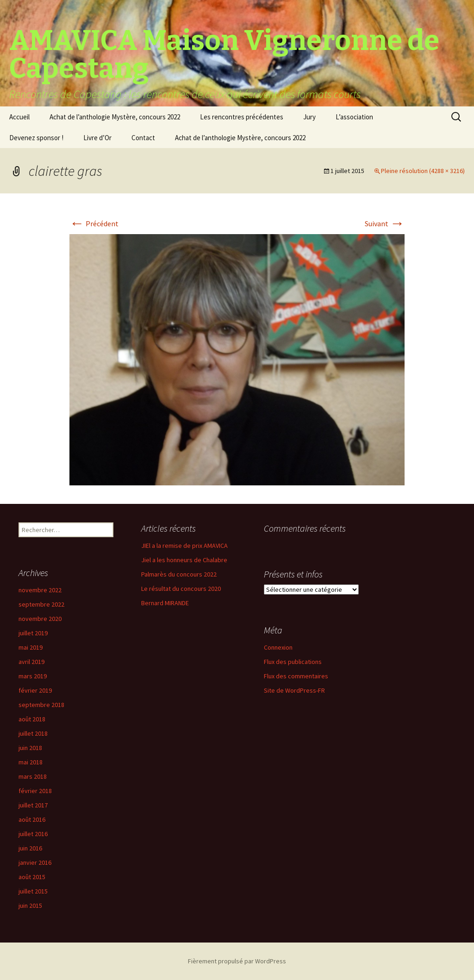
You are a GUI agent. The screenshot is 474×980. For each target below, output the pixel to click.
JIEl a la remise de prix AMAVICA (184, 546)
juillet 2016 (33, 834)
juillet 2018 (33, 733)
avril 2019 (31, 662)
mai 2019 (31, 647)
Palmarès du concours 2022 (179, 574)
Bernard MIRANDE (165, 603)
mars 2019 (33, 676)
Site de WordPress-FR (294, 690)
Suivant (385, 223)
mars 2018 (33, 776)
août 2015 (32, 877)
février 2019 (35, 690)
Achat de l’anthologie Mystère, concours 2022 (115, 117)
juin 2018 (30, 748)
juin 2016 (30, 848)
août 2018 (32, 719)
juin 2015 (30, 906)
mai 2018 (31, 762)
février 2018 (35, 791)
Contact (143, 138)
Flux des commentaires (296, 676)
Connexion (278, 647)
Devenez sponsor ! (36, 138)
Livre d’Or (97, 138)
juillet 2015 (33, 891)
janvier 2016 (35, 862)
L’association (354, 117)
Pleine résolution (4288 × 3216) (423, 171)
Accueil (19, 117)
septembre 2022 (41, 604)
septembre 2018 (41, 705)
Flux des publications (293, 662)
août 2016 (32, 819)
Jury (309, 117)
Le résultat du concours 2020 (181, 589)
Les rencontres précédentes (242, 117)
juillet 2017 (33, 805)
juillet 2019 (33, 633)
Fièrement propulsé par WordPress (237, 961)
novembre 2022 (40, 590)
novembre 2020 (40, 619)
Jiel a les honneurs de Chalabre (184, 560)
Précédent (94, 223)
